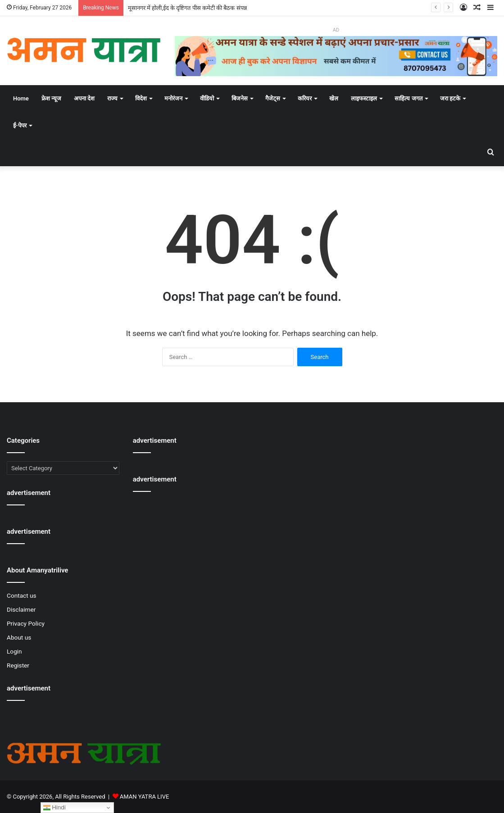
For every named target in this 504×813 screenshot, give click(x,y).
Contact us (22, 595)
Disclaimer (21, 609)
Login (14, 651)
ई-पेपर (20, 125)
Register (18, 665)
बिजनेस (240, 98)
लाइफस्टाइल (364, 98)
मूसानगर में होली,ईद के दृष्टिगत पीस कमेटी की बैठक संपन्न (187, 8)
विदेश (141, 98)
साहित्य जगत (408, 98)
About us (19, 637)
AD (336, 30)
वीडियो (207, 98)
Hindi (54, 808)
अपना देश (84, 98)
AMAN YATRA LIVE (144, 797)
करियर (305, 98)
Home (21, 98)
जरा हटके (450, 98)
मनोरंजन (173, 98)
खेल (334, 98)
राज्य (112, 98)
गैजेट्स (273, 98)
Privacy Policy (26, 623)
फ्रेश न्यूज (51, 98)
